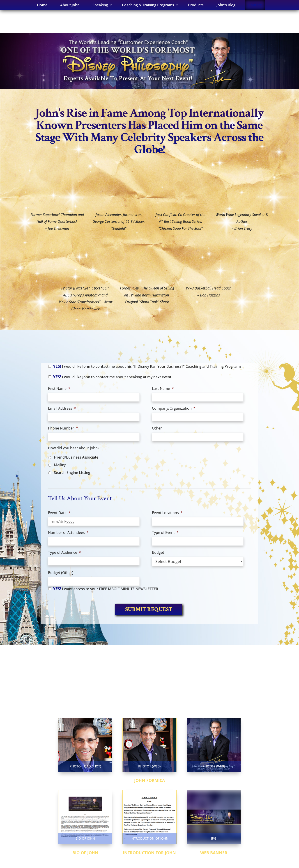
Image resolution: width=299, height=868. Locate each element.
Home (42, 5)
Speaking (100, 5)
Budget (158, 552)
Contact (255, 5)
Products (196, 5)
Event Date (59, 513)
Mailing (60, 465)
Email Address (62, 408)
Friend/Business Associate (76, 457)
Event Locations (167, 513)
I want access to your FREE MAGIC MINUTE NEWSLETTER (106, 589)
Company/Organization (174, 408)
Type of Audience (64, 552)
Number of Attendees (68, 533)
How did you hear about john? (74, 448)
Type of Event (165, 533)
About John (70, 5)
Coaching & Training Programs (148, 5)
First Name (59, 389)
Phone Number (63, 428)
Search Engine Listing (72, 473)
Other (157, 428)
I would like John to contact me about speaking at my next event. (113, 377)
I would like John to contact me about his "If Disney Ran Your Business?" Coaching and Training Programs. (148, 366)
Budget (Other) (61, 573)
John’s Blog (226, 5)
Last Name (163, 389)
